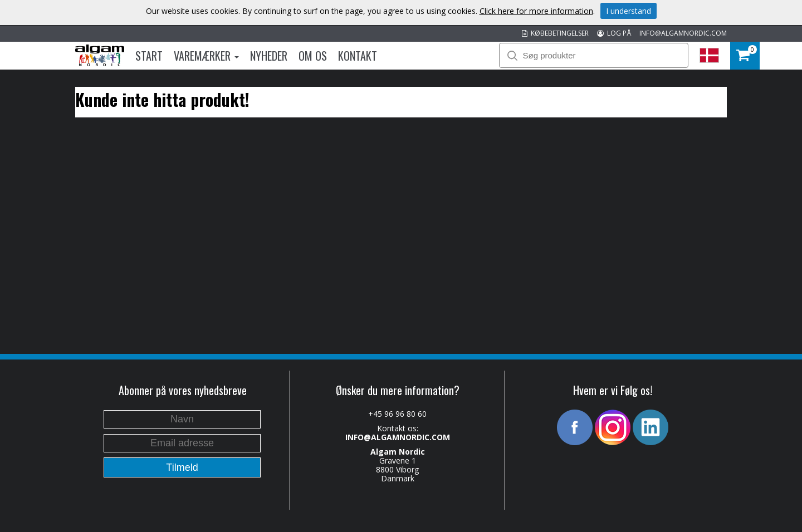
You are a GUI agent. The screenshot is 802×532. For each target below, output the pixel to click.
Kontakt (358, 56)
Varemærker (206, 56)
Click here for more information (536, 11)
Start (149, 56)
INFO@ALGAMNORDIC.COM (683, 33)
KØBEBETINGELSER (555, 33)
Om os (313, 56)
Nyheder (269, 56)
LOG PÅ (614, 33)
